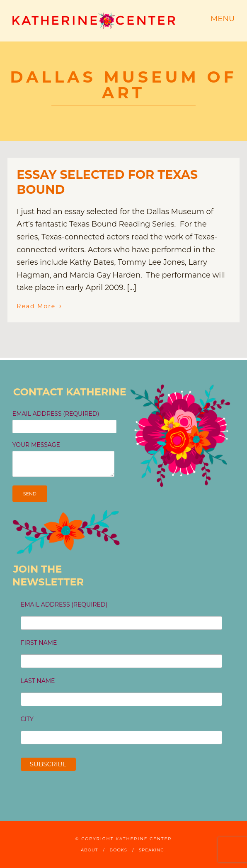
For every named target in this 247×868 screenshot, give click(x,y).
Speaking (151, 850)
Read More (39, 306)
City (27, 719)
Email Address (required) (64, 605)
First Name (39, 643)
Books (119, 850)
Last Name (38, 681)
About (90, 850)
